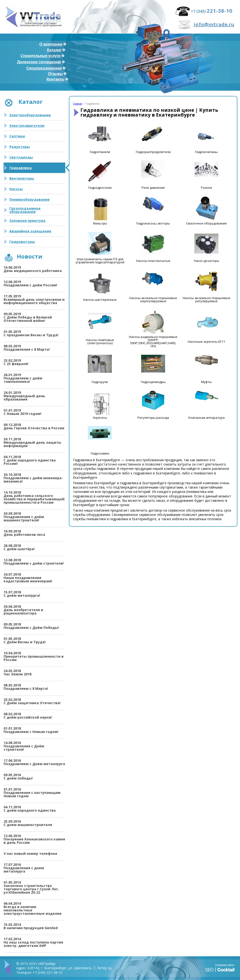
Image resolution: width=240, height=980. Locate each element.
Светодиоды (21, 157)
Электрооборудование (30, 115)
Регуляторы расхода (153, 418)
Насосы (16, 189)
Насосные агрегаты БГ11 (206, 342)
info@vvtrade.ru (214, 24)
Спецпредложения (44, 68)
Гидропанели (100, 152)
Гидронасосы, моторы (153, 223)
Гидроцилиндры (153, 382)
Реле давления (153, 188)
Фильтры (100, 223)
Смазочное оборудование (206, 223)
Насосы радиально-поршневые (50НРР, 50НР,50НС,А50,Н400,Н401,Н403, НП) (153, 342)
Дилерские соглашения (39, 62)
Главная (78, 104)
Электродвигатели (27, 126)
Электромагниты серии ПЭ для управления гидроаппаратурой (100, 261)
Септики (17, 136)
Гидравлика (21, 168)
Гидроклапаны (206, 152)
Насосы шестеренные (100, 300)
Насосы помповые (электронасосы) (100, 342)
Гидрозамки (100, 453)
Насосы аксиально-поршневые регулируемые (207, 300)
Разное (207, 188)
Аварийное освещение (30, 231)
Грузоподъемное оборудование (25, 210)
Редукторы (20, 147)
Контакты (55, 79)
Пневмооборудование (30, 199)
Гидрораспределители (153, 152)
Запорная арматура (27, 221)
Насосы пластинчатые (153, 261)
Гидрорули (100, 382)
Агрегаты (100, 418)
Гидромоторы (22, 242)
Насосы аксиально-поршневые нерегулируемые (153, 300)
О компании (51, 44)
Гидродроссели (100, 188)
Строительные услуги (41, 56)
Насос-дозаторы (207, 261)
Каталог (54, 50)
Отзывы (55, 74)
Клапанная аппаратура (207, 418)
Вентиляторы (22, 178)
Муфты (206, 382)
